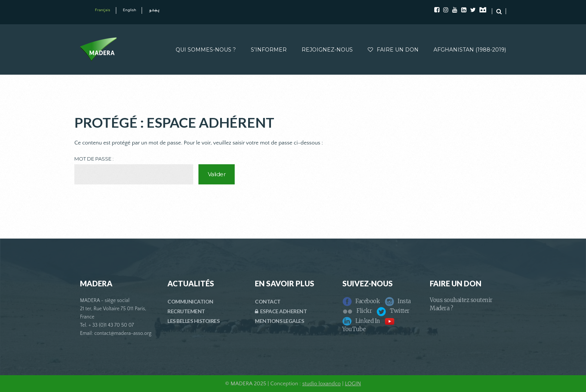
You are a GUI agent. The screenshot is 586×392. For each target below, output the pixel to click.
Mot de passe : (134, 170)
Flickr (357, 311)
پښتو (154, 10)
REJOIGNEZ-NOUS (327, 50)
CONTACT (268, 301)
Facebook (361, 301)
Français (103, 10)
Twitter (393, 311)
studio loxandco (322, 384)
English (130, 10)
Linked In (361, 321)
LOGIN (353, 384)
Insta (398, 301)
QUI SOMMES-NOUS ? (206, 50)
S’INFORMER (269, 50)
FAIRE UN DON (393, 50)
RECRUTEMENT (186, 311)
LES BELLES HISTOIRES (193, 321)
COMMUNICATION (190, 301)
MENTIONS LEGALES (279, 321)
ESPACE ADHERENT (281, 311)
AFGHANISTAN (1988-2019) (470, 50)
